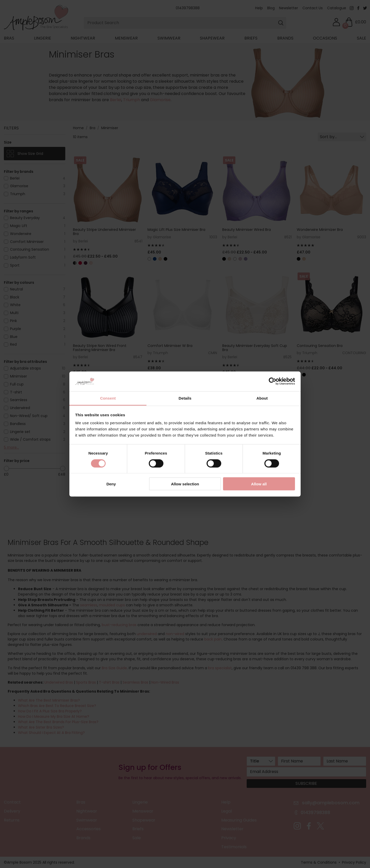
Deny (111, 484)
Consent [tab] (108, 398)
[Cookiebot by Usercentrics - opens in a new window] (272, 381)
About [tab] (262, 398)
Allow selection (185, 484)
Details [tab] (185, 398)
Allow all (259, 484)
